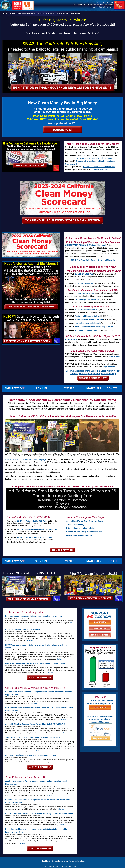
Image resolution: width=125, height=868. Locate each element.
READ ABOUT (71, 339)
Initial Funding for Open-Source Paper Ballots (94, 327)
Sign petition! (71, 164)
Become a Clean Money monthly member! (84, 532)
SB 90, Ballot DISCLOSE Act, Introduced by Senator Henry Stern (33, 737)
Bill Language (107, 158)
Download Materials (99, 170)
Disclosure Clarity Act (84, 283)
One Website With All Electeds (88, 323)
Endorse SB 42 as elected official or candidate (95, 161)
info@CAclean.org (77, 867)
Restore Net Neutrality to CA (87, 316)
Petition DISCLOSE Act (85, 293)
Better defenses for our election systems (23, 629)
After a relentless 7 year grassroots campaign (26, 459)
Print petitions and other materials (81, 528)
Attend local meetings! (76, 525)
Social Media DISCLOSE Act (87, 310)
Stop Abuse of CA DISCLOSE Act (89, 320)
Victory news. (115, 357)
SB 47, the (31, 521)
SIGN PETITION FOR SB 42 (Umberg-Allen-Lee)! (86, 245)
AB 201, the (37, 529)
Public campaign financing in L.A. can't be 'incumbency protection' (34, 616)
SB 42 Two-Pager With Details (86, 158)
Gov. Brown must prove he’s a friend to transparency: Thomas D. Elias (35, 663)
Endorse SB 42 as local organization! (99, 167)
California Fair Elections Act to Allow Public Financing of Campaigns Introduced (39, 813)
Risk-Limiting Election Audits (87, 330)
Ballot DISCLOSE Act (84, 274)
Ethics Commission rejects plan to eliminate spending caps (31, 755)
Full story (30, 641)
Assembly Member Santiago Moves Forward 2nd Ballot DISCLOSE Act (35, 724)
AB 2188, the (34, 537)
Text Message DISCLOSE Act (87, 300)
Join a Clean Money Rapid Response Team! (85, 521)
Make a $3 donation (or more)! (79, 535)
